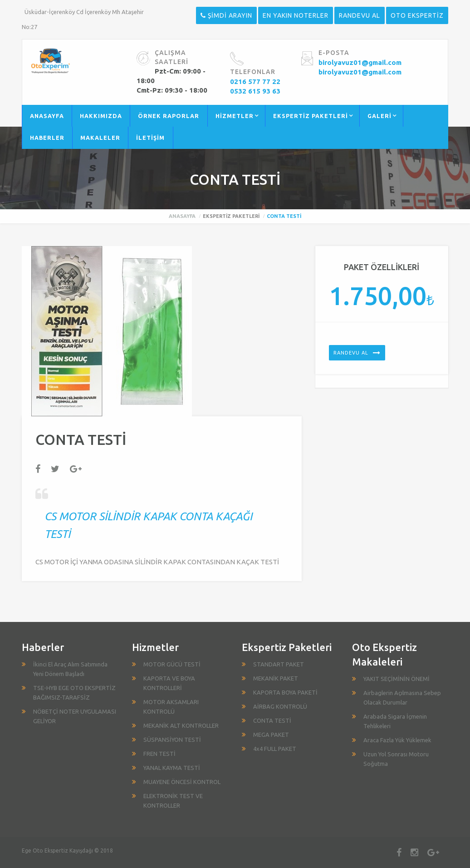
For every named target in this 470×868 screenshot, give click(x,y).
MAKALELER (100, 138)
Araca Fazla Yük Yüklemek (397, 740)
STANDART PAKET (279, 664)
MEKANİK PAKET (276, 678)
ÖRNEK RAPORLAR (169, 116)
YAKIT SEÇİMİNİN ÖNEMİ (397, 679)
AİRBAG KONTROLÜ (280, 706)
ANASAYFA (47, 116)
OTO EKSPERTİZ (417, 15)
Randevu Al (351, 353)
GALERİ (379, 116)
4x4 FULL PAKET (275, 749)
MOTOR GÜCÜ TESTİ (172, 664)
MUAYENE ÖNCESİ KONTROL (182, 782)
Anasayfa (182, 216)
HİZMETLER (235, 116)
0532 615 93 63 (255, 91)
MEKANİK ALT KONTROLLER (181, 725)
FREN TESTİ (159, 754)
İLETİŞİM (150, 138)
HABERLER (47, 138)
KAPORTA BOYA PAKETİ (285, 692)
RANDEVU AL (360, 15)
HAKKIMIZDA (101, 116)
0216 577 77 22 (255, 81)
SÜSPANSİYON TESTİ (172, 740)
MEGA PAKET (271, 735)
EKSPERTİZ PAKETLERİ (311, 116)
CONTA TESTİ (272, 720)
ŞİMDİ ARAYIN (226, 15)
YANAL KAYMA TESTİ (172, 768)
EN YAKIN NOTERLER (296, 15)
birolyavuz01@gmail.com (360, 62)
